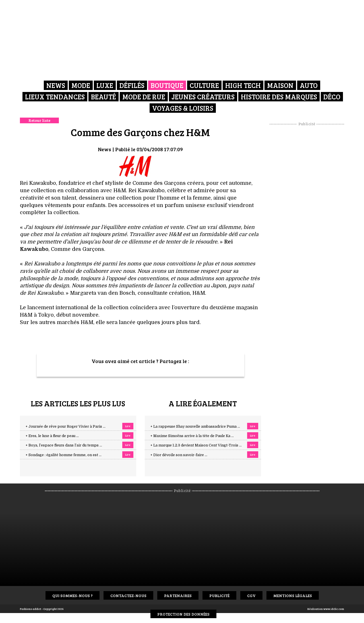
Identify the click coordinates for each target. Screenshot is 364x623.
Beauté (104, 97)
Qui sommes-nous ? (73, 596)
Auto (309, 85)
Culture (204, 85)
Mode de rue (144, 97)
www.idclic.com (334, 609)
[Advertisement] (307, 212)
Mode (81, 85)
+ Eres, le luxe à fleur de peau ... (52, 436)
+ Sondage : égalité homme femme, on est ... (64, 455)
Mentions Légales (293, 596)
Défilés (132, 85)
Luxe (105, 85)
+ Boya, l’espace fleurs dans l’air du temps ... (64, 445)
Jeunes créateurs (203, 97)
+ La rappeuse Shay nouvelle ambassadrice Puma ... (195, 427)
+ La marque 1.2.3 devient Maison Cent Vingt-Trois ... (196, 445)
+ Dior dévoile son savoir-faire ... (179, 455)
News (56, 85)
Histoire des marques (279, 97)
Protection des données (183, 614)
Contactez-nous (128, 596)
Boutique (167, 85)
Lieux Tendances (55, 97)
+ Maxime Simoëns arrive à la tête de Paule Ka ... (192, 436)
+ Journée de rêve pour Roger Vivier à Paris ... (66, 427)
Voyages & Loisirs (183, 108)
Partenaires (178, 596)
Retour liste (39, 120)
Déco (332, 97)
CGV (251, 596)
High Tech (243, 85)
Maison (280, 85)
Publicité (219, 596)
